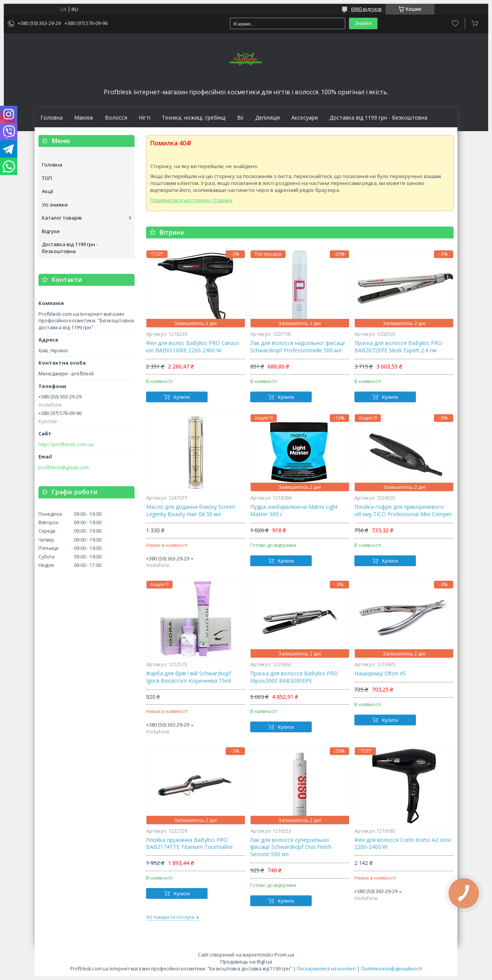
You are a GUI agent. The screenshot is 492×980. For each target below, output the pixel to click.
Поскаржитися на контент (326, 969)
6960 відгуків (366, 9)
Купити (182, 397)
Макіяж (84, 118)
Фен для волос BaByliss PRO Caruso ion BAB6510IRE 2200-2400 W (193, 347)
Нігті (145, 118)
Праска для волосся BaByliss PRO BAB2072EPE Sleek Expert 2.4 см (398, 347)
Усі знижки (55, 205)
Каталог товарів (62, 218)
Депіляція (268, 118)
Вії (240, 118)
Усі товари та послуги (170, 917)
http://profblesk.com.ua (66, 444)
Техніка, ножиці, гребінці (194, 118)
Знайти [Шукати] (363, 23)
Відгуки (51, 231)
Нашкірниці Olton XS (380, 673)
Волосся (116, 118)
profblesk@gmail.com (64, 467)
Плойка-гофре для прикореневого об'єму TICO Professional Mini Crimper (403, 511)
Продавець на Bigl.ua (246, 962)
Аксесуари (305, 118)
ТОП (47, 178)
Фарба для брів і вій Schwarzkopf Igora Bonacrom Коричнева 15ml (189, 677)
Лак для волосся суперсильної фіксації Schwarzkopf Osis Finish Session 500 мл (291, 847)
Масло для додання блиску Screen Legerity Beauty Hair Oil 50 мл (191, 511)
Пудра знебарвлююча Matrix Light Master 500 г (294, 511)
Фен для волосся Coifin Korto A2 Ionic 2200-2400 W (403, 844)
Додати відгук (455, 23)
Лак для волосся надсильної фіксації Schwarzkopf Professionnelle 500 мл (298, 347)
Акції (47, 191)
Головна (52, 118)
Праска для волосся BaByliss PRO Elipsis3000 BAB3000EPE (294, 677)
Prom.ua (284, 955)
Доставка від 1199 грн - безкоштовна (378, 118)
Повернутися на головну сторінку (191, 200)
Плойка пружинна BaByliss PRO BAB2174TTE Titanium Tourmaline (189, 844)
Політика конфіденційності (391, 969)
